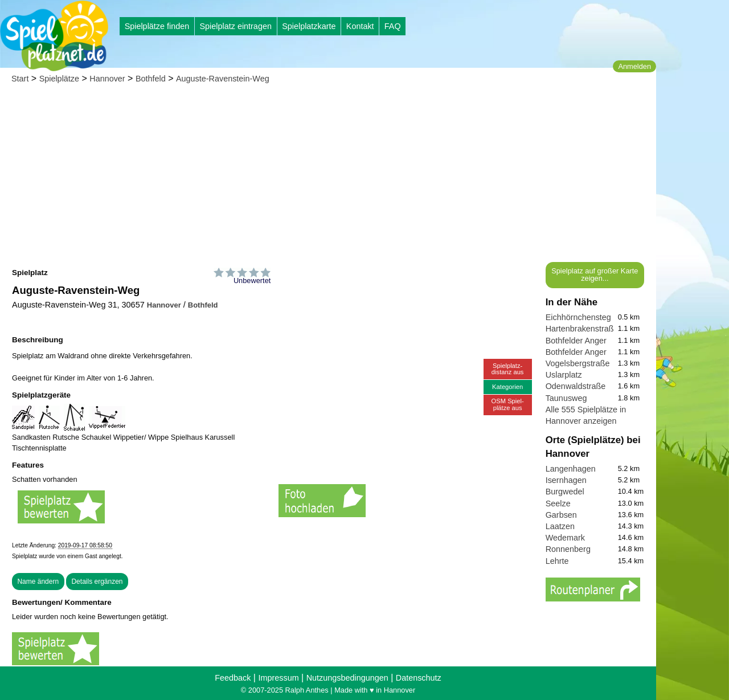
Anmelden (634, 66)
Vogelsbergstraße (578, 363)
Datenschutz (419, 678)
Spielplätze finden (157, 26)
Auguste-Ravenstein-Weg (223, 79)
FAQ (393, 26)
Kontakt (360, 26)
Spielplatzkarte (309, 26)
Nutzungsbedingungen (347, 678)
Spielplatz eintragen (235, 26)
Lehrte (557, 561)
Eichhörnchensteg (578, 317)
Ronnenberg (568, 549)
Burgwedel (565, 492)
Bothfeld (151, 79)
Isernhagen (566, 480)
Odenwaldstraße (576, 386)
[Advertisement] (328, 177)
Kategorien (507, 387)
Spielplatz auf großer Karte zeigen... (595, 275)
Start (20, 79)
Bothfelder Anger (576, 341)
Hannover (107, 79)
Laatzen (560, 526)
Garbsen (561, 515)
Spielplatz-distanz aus (508, 369)
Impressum (278, 678)
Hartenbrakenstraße (582, 329)
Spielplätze (59, 79)
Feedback (233, 678)
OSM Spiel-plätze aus (508, 404)
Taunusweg (566, 398)
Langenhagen (571, 469)
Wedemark (565, 538)
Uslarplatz (564, 375)
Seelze (558, 503)
